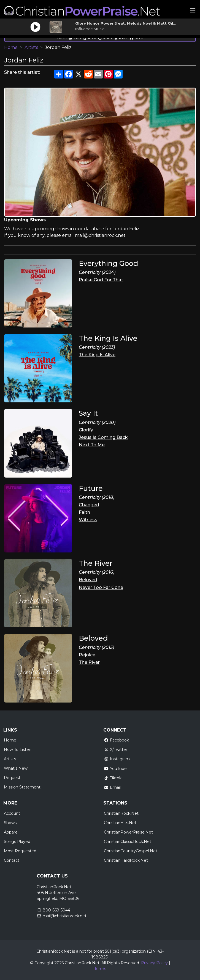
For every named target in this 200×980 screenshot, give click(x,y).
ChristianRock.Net (121, 813)
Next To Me (92, 445)
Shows (10, 823)
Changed (89, 505)
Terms (100, 969)
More (136, 38)
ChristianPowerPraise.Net (128, 832)
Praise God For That (101, 280)
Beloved (88, 580)
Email (112, 787)
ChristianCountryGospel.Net (131, 851)
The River (89, 662)
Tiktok (113, 778)
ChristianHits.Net (120, 823)
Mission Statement (22, 787)
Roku (105, 38)
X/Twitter (116, 750)
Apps (89, 38)
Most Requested (20, 851)
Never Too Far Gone (101, 587)
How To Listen (18, 750)
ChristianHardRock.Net (126, 860)
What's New (16, 768)
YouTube (115, 769)
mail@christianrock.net (65, 916)
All (104, 963)
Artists (31, 47)
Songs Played (17, 842)
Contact (12, 860)
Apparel (11, 832)
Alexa (121, 38)
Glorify (86, 430)
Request (12, 778)
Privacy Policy (154, 963)
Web (75, 38)
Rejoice (87, 655)
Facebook (116, 740)
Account (12, 813)
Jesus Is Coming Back (103, 437)
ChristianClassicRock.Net (128, 842)
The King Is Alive (97, 355)
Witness (88, 520)
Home (11, 47)
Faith (84, 512)
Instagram (117, 759)
